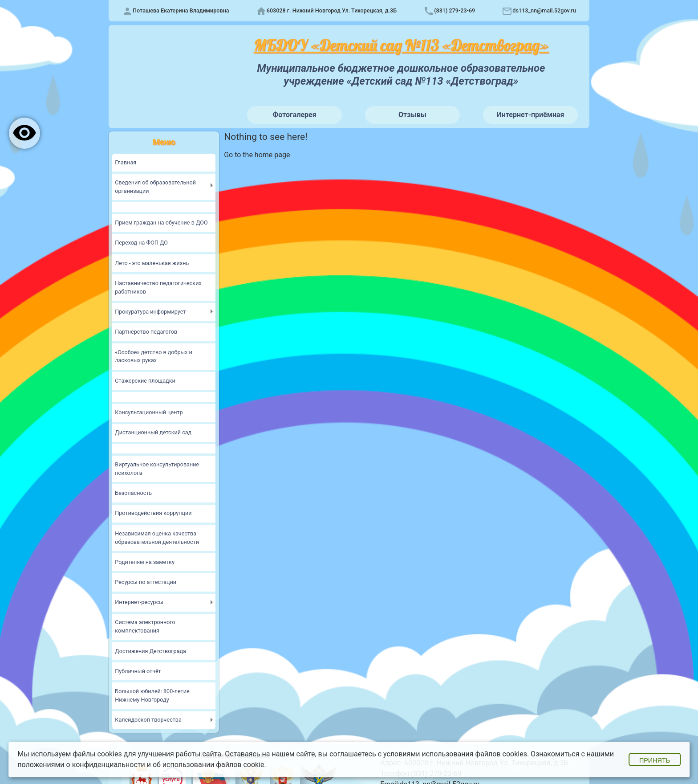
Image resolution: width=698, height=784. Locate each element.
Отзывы (412, 115)
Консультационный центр (149, 412)
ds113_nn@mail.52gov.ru (544, 10)
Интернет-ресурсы (139, 602)
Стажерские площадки (145, 381)
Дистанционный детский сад (154, 432)
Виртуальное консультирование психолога (157, 468)
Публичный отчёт (138, 670)
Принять (655, 760)
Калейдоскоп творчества (148, 719)
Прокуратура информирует (151, 312)
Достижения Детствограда (151, 650)
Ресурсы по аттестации (146, 581)
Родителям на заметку (145, 561)
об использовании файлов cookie (209, 765)
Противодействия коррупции (154, 512)
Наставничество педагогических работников (159, 287)
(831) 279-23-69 (455, 10)
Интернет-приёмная (530, 115)
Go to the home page (257, 155)
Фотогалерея (294, 115)
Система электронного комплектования (145, 626)
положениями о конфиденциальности (81, 765)
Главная (126, 162)
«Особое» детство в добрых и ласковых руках (154, 356)
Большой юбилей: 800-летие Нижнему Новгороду (152, 694)
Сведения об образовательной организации (156, 187)
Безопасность (134, 492)
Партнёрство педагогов (146, 332)
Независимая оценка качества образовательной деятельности (157, 537)
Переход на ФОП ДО (142, 243)
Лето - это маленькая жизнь (152, 263)
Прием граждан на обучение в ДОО (162, 223)
